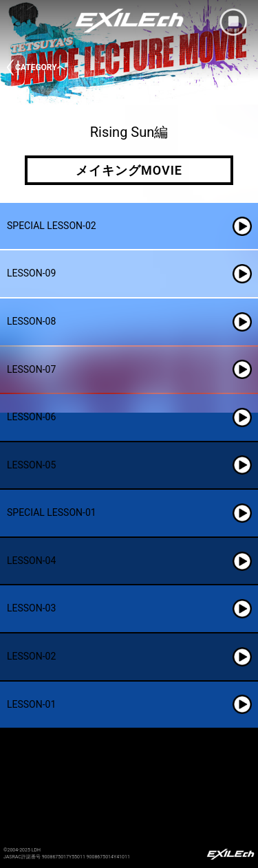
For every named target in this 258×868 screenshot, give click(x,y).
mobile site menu (233, 22)
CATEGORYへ (40, 67)
